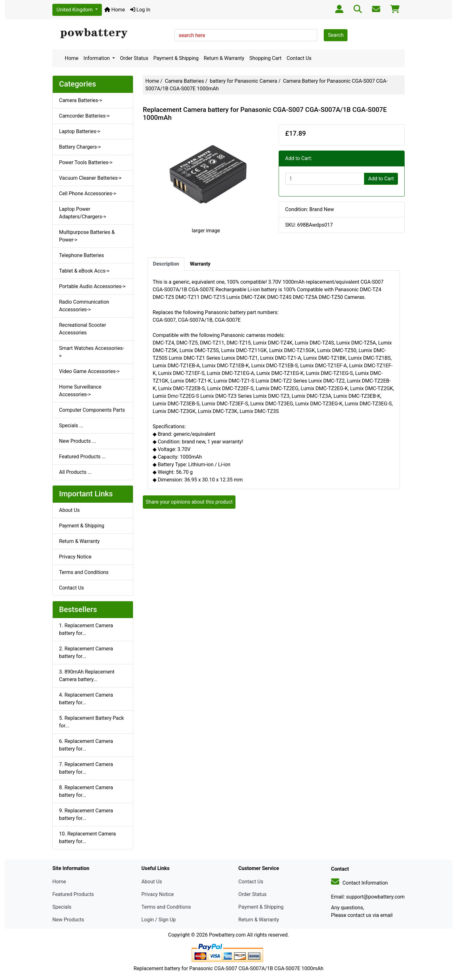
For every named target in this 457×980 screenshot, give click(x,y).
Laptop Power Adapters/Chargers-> (83, 213)
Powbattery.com (227, 935)
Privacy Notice (75, 557)
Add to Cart (381, 179)
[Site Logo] (111, 34)
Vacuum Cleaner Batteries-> (90, 178)
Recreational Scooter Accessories (83, 329)
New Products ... (78, 441)
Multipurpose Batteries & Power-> (87, 236)
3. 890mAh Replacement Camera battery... (87, 676)
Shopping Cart (265, 58)
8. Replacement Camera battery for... (86, 791)
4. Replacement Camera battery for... (86, 699)
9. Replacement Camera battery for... (86, 814)
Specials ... (71, 426)
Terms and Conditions (84, 572)
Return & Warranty (224, 58)
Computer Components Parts (92, 410)
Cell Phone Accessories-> (88, 193)
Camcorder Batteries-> (84, 116)
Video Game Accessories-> (89, 371)
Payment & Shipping (176, 58)
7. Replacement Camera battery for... (86, 768)
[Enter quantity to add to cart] (325, 179)
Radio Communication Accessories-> (84, 306)
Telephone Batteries (82, 255)
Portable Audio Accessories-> (92, 286)
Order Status (134, 58)
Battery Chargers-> (80, 147)
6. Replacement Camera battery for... (86, 745)
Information (97, 58)
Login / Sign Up (159, 920)
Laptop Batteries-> (80, 131)
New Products (68, 920)
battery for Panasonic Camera (243, 81)
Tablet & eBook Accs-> (84, 271)
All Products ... (75, 472)
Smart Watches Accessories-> (92, 352)
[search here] (246, 35)
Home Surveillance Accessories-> (80, 391)
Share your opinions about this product (189, 502)
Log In (140, 10)
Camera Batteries (185, 81)
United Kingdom (75, 10)
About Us (69, 510)
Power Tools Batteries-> (86, 162)
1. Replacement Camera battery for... (86, 629)
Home (115, 10)
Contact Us (299, 58)
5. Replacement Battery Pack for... (91, 722)
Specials (62, 907)
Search (336, 35)
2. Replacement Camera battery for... (86, 652)
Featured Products (73, 894)
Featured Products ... (83, 457)
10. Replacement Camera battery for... (87, 838)
